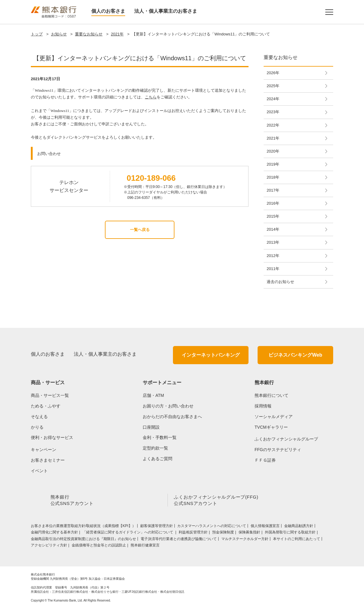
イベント (39, 471)
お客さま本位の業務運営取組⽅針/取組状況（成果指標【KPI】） (83, 527)
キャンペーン (44, 450)
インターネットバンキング (211, 355)
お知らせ (59, 34)
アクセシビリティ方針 (49, 546)
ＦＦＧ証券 (265, 460)
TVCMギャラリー (271, 427)
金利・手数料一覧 (160, 437)
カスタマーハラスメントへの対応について (212, 527)
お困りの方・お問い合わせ (168, 406)
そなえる (39, 417)
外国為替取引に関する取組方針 (290, 533)
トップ (37, 34)
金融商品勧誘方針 (299, 527)
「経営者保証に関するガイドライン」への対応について (128, 533)
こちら (151, 97)
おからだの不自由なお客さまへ (172, 417)
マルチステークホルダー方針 (245, 540)
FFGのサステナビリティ (278, 450)
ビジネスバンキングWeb (295, 355)
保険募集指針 (249, 533)
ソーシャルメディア (274, 417)
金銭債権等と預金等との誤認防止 (99, 546)
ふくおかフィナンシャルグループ (286, 439)
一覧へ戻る (140, 230)
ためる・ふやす (46, 406)
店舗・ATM (153, 395)
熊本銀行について (271, 395)
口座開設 (151, 427)
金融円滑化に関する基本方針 (54, 533)
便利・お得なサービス (52, 437)
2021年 (117, 34)
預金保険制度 (223, 533)
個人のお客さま (108, 11)
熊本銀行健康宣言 (145, 546)
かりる (37, 427)
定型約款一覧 (155, 448)
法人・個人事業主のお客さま (166, 11)
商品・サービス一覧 (50, 395)
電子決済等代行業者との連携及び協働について (179, 540)
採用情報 (263, 406)
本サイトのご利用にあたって (297, 540)
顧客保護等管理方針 (157, 527)
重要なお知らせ (89, 34)
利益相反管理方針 (193, 533)
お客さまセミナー (48, 460)
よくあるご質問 (158, 459)
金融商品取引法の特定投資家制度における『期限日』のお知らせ (83, 540)
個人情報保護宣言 (265, 527)
